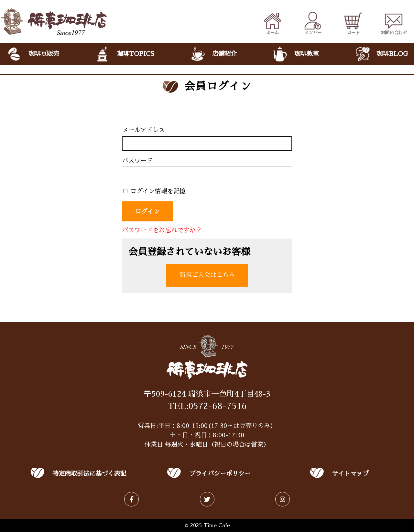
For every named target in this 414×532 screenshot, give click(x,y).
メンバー (313, 23)
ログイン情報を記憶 (154, 191)
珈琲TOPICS (124, 54)
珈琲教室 (295, 54)
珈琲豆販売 (33, 54)
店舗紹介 (213, 54)
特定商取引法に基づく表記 (89, 474)
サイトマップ (350, 474)
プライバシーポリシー (220, 474)
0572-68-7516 (218, 406)
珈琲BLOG (381, 54)
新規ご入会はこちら (207, 275)
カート (353, 23)
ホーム (272, 23)
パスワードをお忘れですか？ (162, 230)
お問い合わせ (394, 23)
